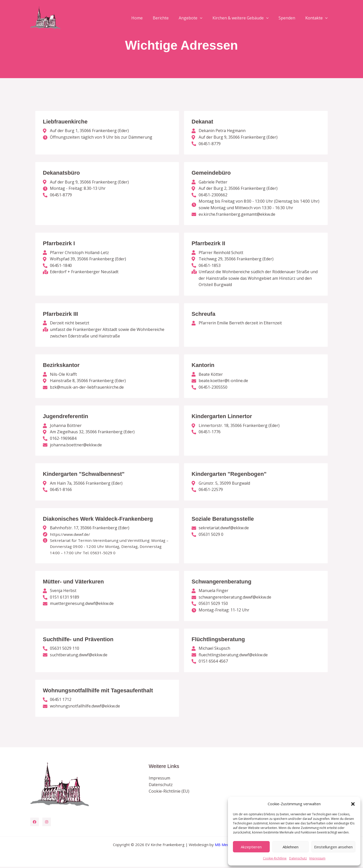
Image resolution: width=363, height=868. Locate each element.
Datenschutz (298, 858)
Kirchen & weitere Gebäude (246, 18)
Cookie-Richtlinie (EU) (169, 792)
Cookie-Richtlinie (275, 858)
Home (148, 18)
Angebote (198, 18)
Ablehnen (291, 847)
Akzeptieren (251, 847)
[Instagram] (47, 823)
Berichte (170, 18)
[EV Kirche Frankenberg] (45, 17)
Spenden (290, 18)
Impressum (317, 858)
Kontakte (317, 18)
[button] (353, 804)
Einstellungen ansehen (333, 847)
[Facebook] (35, 823)
